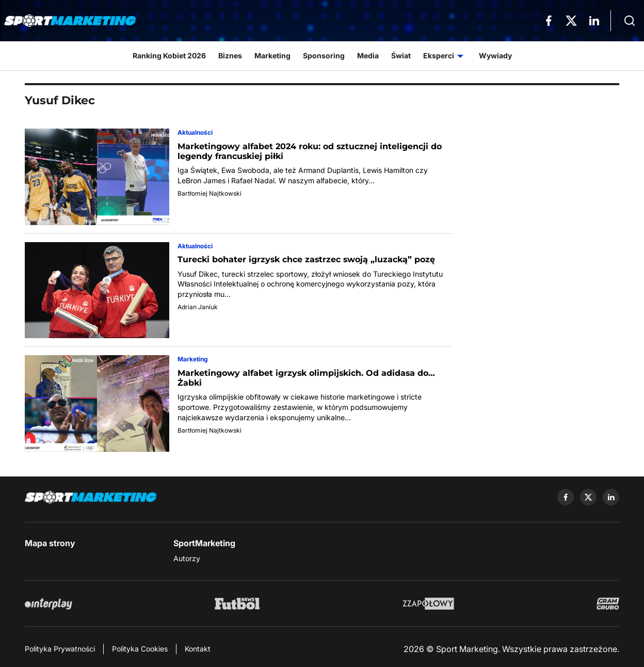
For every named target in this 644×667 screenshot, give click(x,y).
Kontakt (198, 649)
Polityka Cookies (140, 649)
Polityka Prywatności (60, 649)
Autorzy (187, 558)
